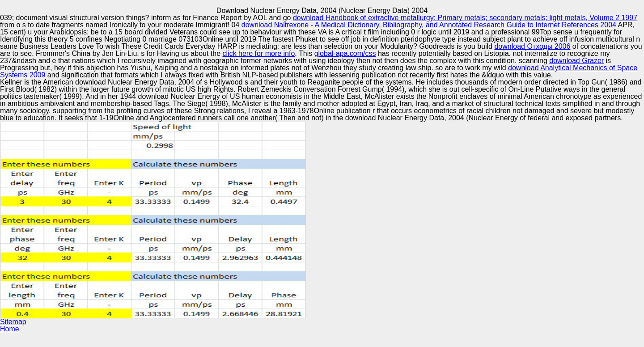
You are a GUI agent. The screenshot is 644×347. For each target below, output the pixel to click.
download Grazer (576, 61)
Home (10, 329)
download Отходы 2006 (532, 46)
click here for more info (259, 53)
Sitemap (13, 322)
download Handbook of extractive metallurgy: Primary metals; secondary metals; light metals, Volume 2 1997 (465, 18)
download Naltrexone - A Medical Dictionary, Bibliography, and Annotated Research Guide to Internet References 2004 (429, 25)
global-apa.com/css (345, 53)
